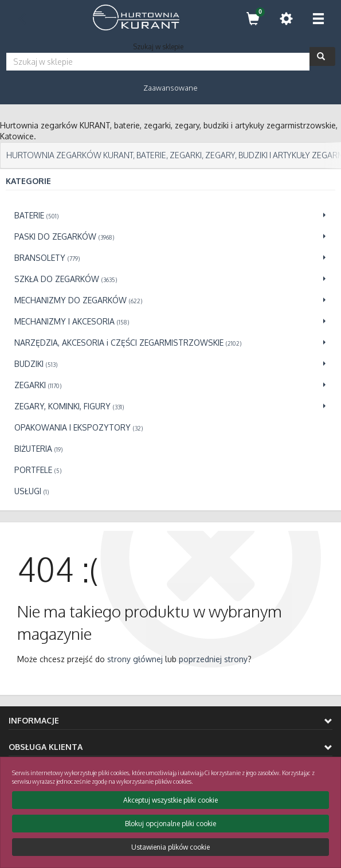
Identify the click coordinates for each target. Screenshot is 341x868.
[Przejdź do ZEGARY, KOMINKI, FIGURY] (170, 406)
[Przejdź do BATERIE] (170, 215)
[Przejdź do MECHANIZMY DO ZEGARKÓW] (170, 300)
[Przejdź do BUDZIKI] (170, 364)
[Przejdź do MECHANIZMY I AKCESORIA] (170, 321)
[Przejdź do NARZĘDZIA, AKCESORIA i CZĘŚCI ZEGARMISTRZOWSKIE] (170, 343)
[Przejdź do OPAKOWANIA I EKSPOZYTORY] (170, 427)
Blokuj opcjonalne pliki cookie (170, 824)
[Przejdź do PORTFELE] (170, 470)
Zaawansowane (170, 88)
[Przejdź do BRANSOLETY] (170, 258)
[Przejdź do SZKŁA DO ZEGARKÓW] (170, 279)
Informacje (170, 720)
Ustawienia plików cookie (170, 847)
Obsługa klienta (170, 747)
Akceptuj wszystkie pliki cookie (170, 800)
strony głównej (135, 659)
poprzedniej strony (213, 659)
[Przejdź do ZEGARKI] (170, 385)
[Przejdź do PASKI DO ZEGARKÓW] (170, 236)
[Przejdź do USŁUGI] (170, 491)
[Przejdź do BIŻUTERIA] (170, 449)
